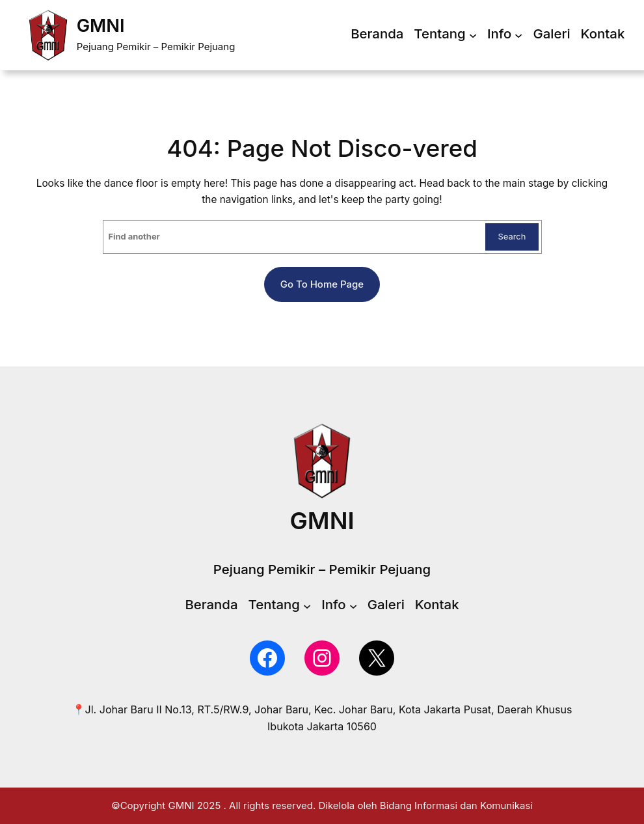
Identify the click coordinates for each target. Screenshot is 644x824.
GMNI (101, 26)
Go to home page (322, 284)
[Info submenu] (518, 35)
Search (512, 237)
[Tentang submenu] (473, 35)
